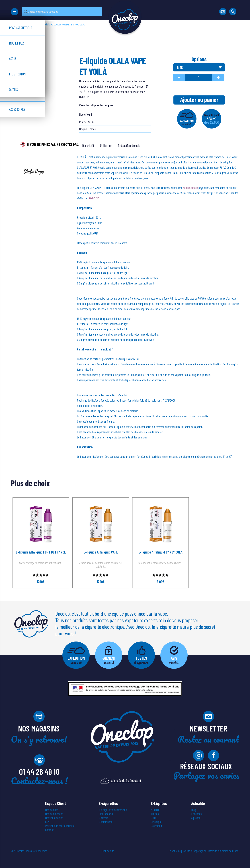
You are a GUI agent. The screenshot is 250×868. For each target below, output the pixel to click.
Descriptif (88, 146)
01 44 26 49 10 (39, 771)
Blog (194, 810)
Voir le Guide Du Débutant (121, 780)
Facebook (196, 814)
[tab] (88, 146)
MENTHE (156, 810)
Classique (156, 822)
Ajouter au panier (199, 99)
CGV (47, 822)
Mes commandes (54, 814)
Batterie (103, 818)
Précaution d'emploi (130, 146)
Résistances (106, 822)
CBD (153, 818)
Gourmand (156, 826)
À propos (196, 818)
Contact (49, 830)
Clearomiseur (106, 814)
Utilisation (106, 146)
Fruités (155, 814)
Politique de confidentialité (60, 826)
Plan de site (108, 851)
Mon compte (52, 810)
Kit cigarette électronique (113, 810)
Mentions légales (54, 818)
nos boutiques (190, 188)
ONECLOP (94, 198)
